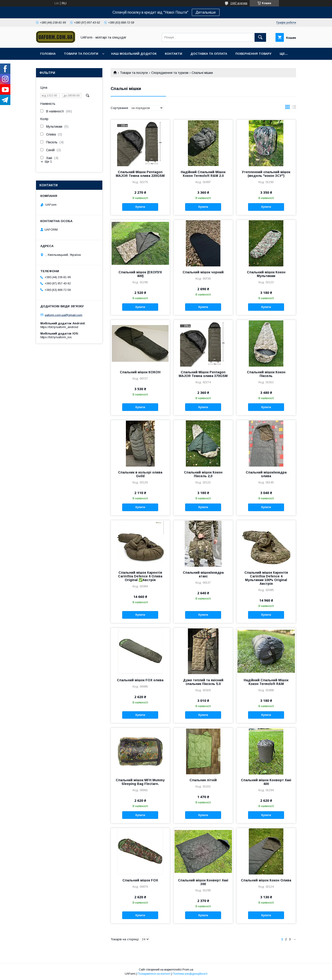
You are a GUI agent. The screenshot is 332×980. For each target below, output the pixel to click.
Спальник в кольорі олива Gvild (140, 474)
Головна (48, 54)
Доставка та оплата (209, 54)
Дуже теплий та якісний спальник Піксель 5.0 (203, 682)
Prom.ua (188, 970)
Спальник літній (203, 780)
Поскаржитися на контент (154, 974)
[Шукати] (260, 37)
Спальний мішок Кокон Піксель (266, 374)
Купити (140, 207)
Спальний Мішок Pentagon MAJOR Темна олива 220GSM (140, 174)
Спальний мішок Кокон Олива (266, 880)
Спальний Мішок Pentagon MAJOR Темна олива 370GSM (203, 374)
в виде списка (294, 108)
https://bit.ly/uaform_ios (56, 337)
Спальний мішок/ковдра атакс (203, 574)
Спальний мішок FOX (140, 880)
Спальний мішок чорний (203, 272)
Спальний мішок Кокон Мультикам (266, 274)
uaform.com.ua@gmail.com (64, 315)
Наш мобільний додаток (134, 54)
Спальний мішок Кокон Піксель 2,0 (203, 474)
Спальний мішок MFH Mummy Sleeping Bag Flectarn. (140, 782)
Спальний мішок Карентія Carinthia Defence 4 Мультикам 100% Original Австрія (266, 578)
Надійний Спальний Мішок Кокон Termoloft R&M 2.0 (203, 174)
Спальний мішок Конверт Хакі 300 (203, 882)
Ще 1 (48, 161)
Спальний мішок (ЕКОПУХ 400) (140, 274)
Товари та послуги (81, 54)
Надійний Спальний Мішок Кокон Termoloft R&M (266, 682)
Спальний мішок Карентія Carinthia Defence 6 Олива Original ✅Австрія (140, 576)
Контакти (173, 54)
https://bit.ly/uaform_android (59, 327)
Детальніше (206, 12)
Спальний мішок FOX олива (140, 680)
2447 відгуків (239, 3)
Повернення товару (253, 54)
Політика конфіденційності (190, 974)
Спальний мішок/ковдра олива (266, 474)
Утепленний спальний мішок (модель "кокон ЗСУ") (266, 174)
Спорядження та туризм (170, 73)
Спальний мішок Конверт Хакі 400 (266, 782)
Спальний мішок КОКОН (140, 372)
